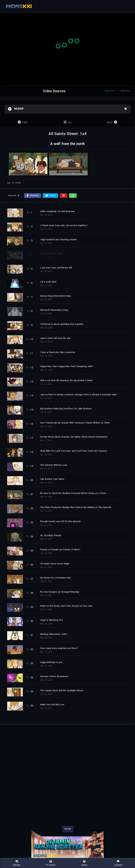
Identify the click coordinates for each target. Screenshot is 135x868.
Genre (84, 863)
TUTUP (68, 829)
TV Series (51, 863)
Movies (17, 863)
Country (118, 863)
